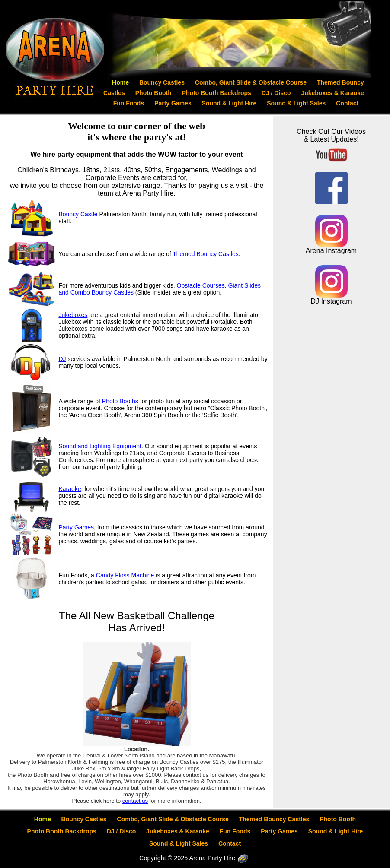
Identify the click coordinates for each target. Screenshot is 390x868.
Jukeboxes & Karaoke (332, 93)
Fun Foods (129, 103)
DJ (62, 359)
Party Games (174, 103)
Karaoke (70, 489)
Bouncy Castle (78, 214)
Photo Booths (120, 401)
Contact (347, 103)
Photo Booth (154, 93)
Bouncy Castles (163, 82)
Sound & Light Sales (297, 103)
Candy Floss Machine (125, 575)
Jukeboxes (73, 315)
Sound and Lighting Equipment (100, 446)
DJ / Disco (277, 93)
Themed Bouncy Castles (206, 254)
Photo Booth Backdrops (217, 93)
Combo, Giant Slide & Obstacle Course (252, 82)
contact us (135, 801)
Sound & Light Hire (230, 103)
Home (121, 82)
